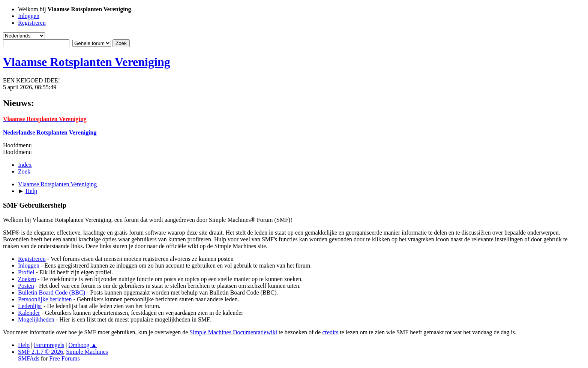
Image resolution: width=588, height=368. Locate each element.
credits (330, 332)
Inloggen (29, 266)
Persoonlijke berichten (45, 299)
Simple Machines (87, 352)
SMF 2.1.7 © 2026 (40, 352)
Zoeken (27, 279)
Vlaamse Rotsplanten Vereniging (87, 62)
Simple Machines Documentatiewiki (233, 332)
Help (24, 345)
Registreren (32, 259)
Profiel (26, 272)
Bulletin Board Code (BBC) (52, 292)
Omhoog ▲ (82, 345)
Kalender (29, 313)
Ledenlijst (30, 306)
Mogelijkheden (36, 319)
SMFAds (29, 358)
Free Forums (64, 358)
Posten (26, 286)
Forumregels (49, 345)
